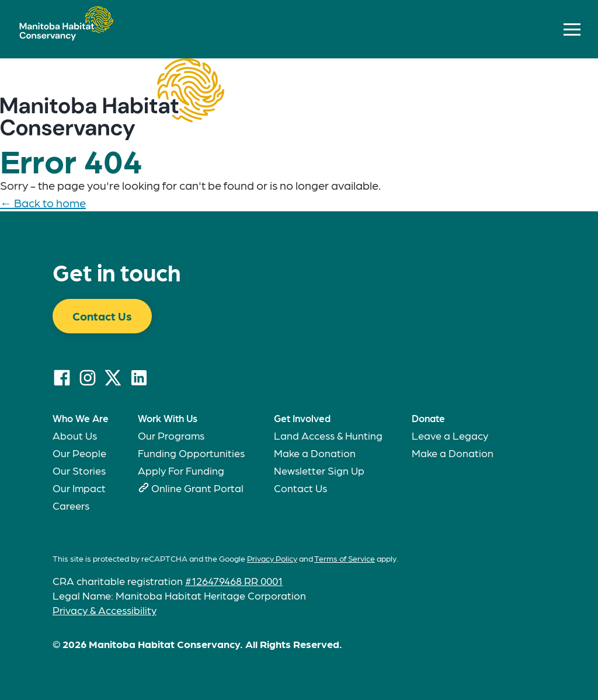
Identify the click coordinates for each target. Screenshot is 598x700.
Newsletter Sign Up (319, 470)
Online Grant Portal (197, 488)
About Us (75, 435)
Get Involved (302, 418)
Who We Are (81, 418)
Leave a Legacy (450, 435)
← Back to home (43, 203)
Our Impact (79, 488)
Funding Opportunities (191, 453)
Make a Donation (315, 453)
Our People (79, 453)
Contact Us (102, 316)
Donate (428, 418)
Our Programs (171, 435)
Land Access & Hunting (328, 435)
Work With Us (168, 418)
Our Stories (79, 470)
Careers (71, 505)
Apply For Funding (181, 470)
